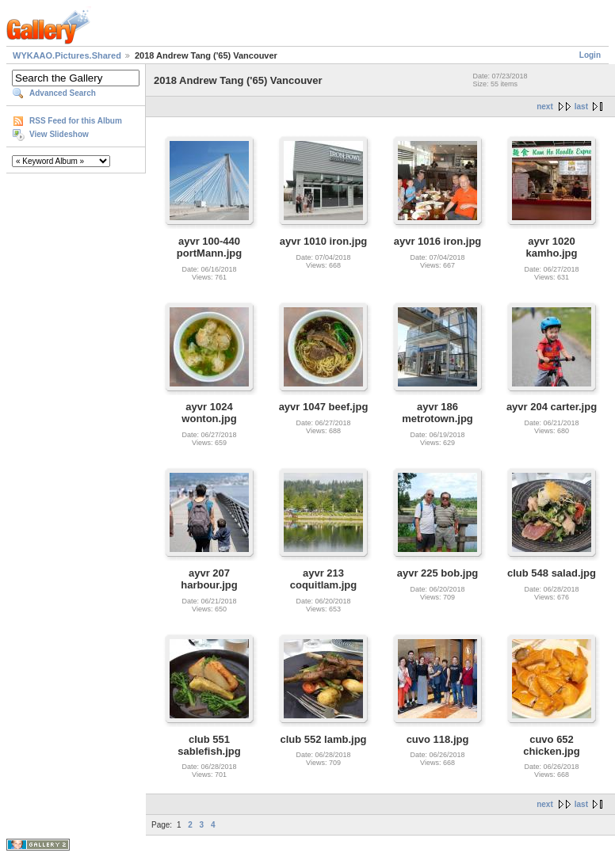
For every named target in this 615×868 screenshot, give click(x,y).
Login (590, 55)
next (545, 107)
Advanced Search (63, 93)
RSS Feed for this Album (76, 121)
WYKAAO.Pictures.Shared (67, 55)
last (581, 107)
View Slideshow (59, 134)
